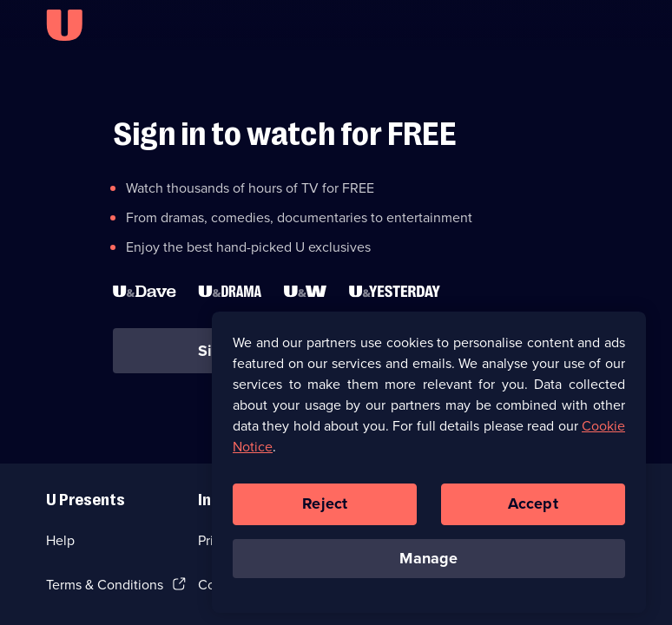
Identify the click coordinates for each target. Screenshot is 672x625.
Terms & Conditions (105, 585)
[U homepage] (64, 25)
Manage (428, 562)
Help (60, 540)
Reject (325, 508)
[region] (429, 466)
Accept (533, 508)
